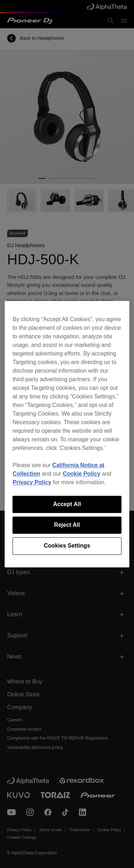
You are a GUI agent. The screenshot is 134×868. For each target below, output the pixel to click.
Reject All (67, 525)
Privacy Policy (32, 482)
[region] (67, 434)
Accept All (67, 504)
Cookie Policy (82, 474)
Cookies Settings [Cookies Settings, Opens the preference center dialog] (67, 546)
